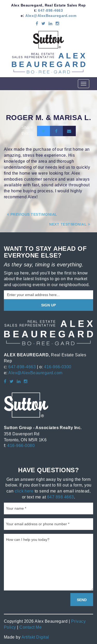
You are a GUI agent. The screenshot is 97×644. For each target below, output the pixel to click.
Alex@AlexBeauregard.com (51, 16)
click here (24, 491)
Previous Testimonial (32, 214)
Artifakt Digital (35, 637)
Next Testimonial (70, 224)
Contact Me (31, 627)
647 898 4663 (61, 497)
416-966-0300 (58, 367)
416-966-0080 (21, 445)
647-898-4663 (50, 10)
